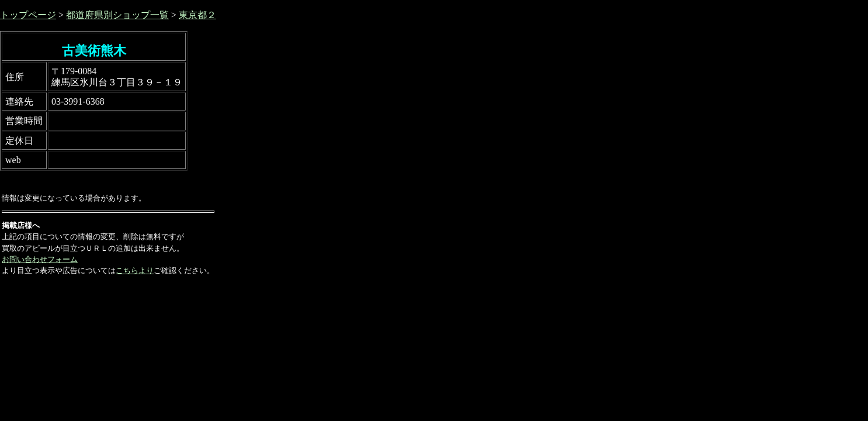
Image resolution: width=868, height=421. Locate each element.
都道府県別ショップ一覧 (117, 15)
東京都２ (197, 15)
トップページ (28, 15)
